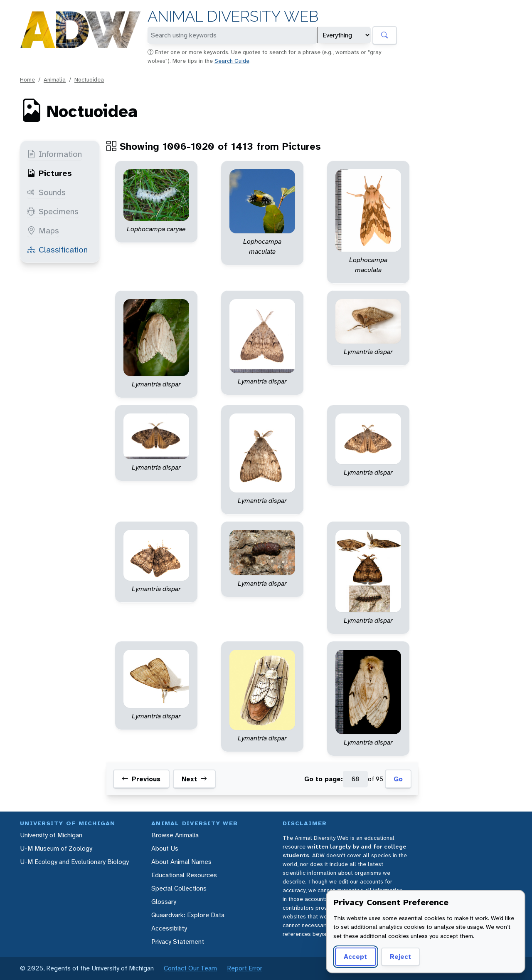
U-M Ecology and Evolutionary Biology (74, 862)
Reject (400, 956)
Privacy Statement (178, 942)
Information (54, 154)
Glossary (164, 902)
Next (194, 779)
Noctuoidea (89, 79)
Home (27, 79)
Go (398, 779)
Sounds (46, 192)
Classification (57, 250)
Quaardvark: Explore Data (188, 915)
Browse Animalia (175, 835)
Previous (141, 779)
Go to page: (324, 779)
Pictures (49, 173)
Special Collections (179, 888)
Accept (355, 956)
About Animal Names (181, 862)
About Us (165, 848)
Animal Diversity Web (233, 16)
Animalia (55, 79)
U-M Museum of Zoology (56, 848)
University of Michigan (51, 835)
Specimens (53, 211)
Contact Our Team (190, 968)
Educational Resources (184, 875)
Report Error (245, 968)
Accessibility (169, 928)
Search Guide (232, 61)
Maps (43, 230)
